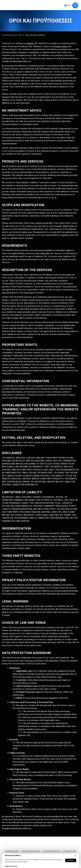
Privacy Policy (61, 46)
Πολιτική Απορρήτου (52, 851)
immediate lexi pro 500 (12, 35)
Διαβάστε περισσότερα (11, 866)
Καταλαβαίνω (71, 860)
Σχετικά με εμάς (12, 851)
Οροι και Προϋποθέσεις (31, 851)
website (30, 43)
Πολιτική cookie (70, 851)
